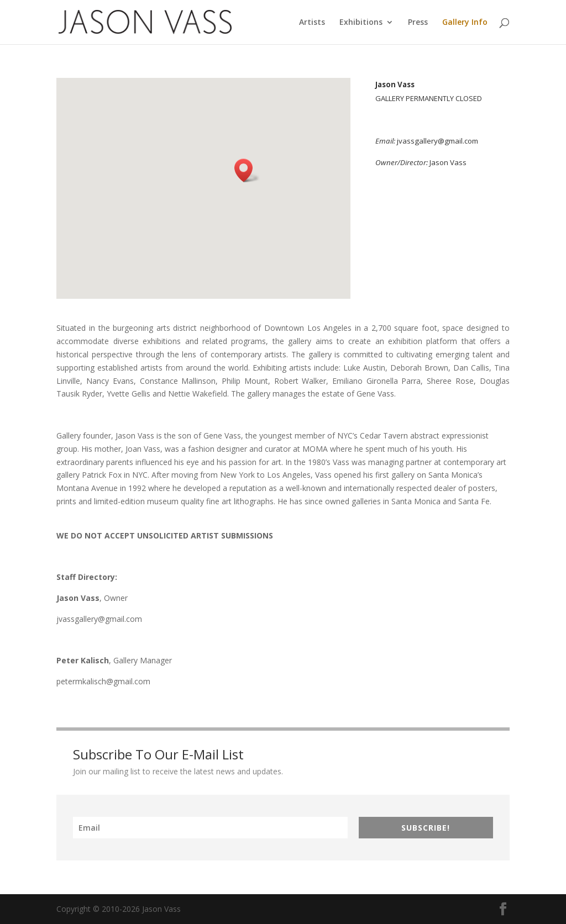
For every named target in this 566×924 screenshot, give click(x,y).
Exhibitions (361, 23)
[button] (247, 170)
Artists (312, 23)
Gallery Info (465, 23)
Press (418, 23)
